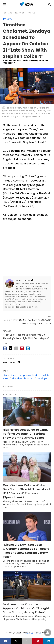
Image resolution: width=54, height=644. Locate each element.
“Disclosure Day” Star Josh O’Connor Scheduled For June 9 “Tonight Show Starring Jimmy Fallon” (26, 551)
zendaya (42, 378)
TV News (32, 13)
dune (13, 375)
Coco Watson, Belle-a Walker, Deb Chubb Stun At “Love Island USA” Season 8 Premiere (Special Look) (26, 491)
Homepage (7, 13)
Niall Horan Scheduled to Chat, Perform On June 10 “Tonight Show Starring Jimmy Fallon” (25, 434)
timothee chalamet (23, 378)
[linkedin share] (28, 348)
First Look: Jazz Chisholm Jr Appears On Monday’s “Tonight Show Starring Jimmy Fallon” (26, 608)
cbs (5, 375)
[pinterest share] (22, 348)
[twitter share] (11, 348)
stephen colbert (28, 375)
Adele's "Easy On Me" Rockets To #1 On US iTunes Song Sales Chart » (28, 322)
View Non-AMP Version (32, 634)
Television (20, 13)
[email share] (16, 348)
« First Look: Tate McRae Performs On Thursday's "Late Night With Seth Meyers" (26, 337)
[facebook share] (5, 348)
